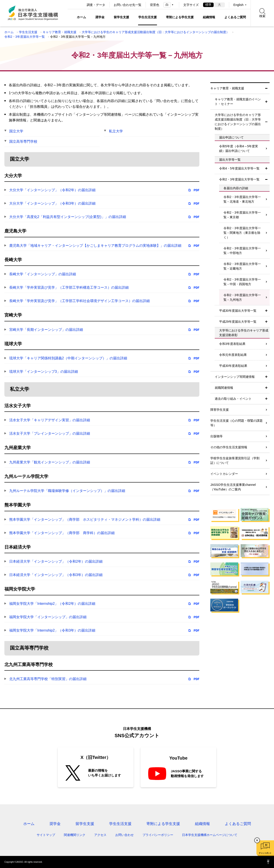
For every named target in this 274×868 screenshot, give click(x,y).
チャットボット (265, 853)
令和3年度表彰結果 (232, 344)
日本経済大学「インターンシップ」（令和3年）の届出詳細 (56, 575)
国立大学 (16, 131)
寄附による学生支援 (180, 17)
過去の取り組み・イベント (233, 399)
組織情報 (209, 17)
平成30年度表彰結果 (233, 366)
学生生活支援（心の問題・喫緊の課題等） (236, 423)
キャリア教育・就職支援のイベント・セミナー (238, 102)
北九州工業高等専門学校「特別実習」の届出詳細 (48, 679)
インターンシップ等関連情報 (235, 377)
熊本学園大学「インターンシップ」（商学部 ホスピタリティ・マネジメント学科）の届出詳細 (85, 520)
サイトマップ (46, 835)
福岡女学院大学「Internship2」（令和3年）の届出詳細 (52, 630)
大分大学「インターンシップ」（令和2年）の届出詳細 (52, 190)
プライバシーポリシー (158, 835)
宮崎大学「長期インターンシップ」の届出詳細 (46, 330)
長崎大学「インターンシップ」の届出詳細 (43, 274)
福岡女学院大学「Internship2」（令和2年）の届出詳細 (52, 604)
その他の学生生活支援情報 (229, 447)
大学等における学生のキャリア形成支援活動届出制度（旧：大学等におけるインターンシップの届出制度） (155, 32)
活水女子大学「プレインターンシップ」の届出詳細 (50, 433)
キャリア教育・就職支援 (59, 32)
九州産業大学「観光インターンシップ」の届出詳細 (50, 462)
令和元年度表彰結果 (233, 355)
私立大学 (116, 131)
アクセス (100, 835)
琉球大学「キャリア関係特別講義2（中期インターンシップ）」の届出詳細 (68, 358)
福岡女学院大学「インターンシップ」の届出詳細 (48, 617)
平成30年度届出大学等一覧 (238, 311)
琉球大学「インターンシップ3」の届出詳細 (44, 372)
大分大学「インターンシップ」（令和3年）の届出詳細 (52, 203)
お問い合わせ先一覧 (128, 5)
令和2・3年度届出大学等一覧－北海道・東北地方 (242, 199)
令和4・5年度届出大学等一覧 (239, 168)
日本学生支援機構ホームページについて (210, 835)
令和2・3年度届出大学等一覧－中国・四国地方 (242, 282)
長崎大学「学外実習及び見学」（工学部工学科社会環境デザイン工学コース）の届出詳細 (79, 301)
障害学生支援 (220, 410)
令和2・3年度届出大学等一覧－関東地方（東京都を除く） (242, 233)
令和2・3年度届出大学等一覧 (25, 37)
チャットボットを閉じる (257, 840)
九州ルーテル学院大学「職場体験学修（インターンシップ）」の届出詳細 (67, 491)
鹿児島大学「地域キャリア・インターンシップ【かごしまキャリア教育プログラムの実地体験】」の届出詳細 (95, 246)
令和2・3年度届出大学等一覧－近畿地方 (242, 266)
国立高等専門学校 (23, 141)
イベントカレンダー (224, 474)
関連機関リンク (75, 835)
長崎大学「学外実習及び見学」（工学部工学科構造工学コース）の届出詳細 (69, 287)
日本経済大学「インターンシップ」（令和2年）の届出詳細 (56, 561)
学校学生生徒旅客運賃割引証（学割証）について (235, 460)
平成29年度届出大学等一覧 (238, 322)
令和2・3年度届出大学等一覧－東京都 (242, 215)
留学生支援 (121, 17)
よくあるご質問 (235, 17)
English (238, 5)
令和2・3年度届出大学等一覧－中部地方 (242, 251)
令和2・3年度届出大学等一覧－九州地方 (242, 297)
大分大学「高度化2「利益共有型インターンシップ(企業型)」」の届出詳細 (68, 217)
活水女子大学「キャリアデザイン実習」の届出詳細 (50, 420)
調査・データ (96, 5)
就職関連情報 (224, 388)
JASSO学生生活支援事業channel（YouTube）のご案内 (233, 487)
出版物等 (216, 436)
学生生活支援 (148, 17)
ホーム (81, 17)
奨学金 (100, 17)
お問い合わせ (124, 835)
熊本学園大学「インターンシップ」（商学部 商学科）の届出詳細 (62, 533)
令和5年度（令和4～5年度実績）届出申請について (239, 149)
